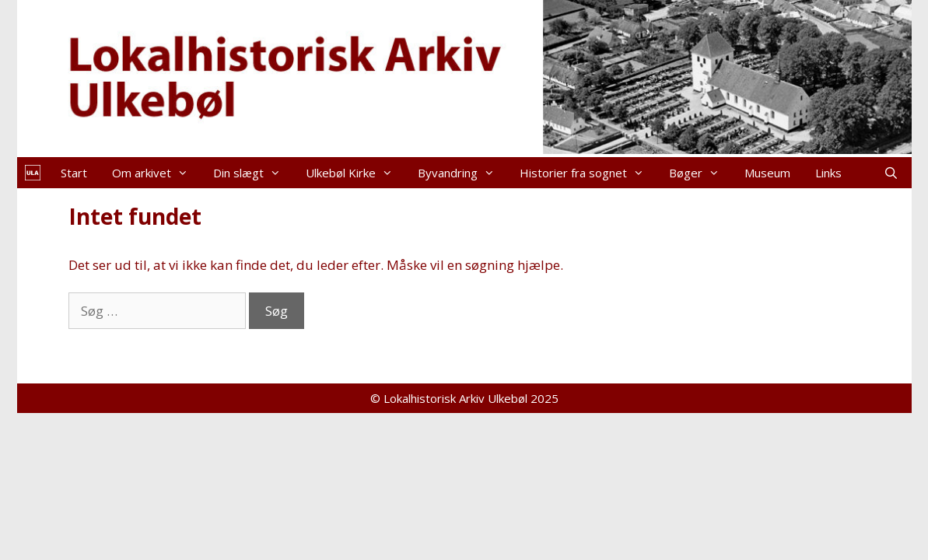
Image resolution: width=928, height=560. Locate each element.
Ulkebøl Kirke (355, 173)
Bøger (700, 173)
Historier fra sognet (588, 173)
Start (74, 173)
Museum (767, 173)
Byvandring (462, 173)
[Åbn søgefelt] (891, 173)
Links (828, 173)
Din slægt (253, 173)
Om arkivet (156, 173)
